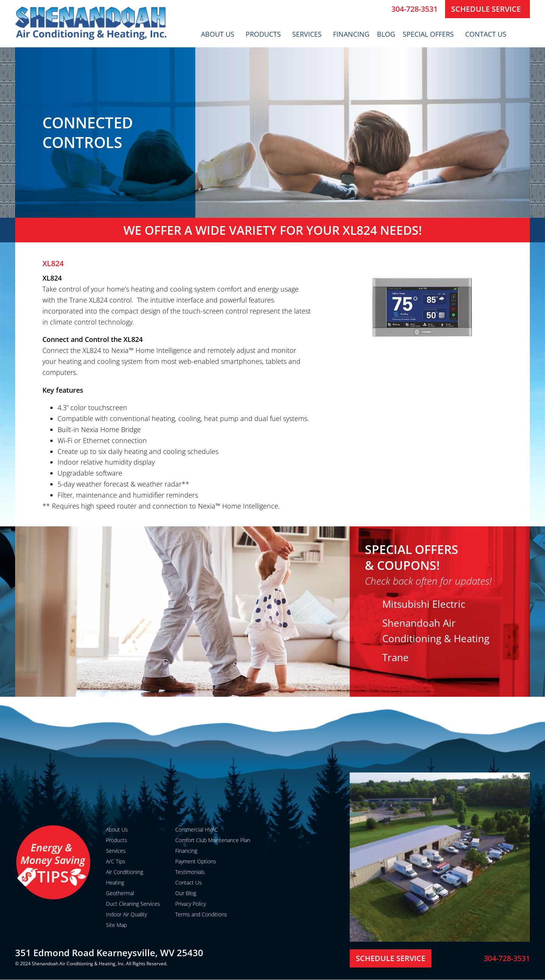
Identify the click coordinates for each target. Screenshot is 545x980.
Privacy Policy (191, 904)
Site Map (116, 925)
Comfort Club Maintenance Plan (213, 840)
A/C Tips (116, 861)
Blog (386, 34)
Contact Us (488, 34)
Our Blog (186, 893)
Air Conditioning (125, 872)
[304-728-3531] (383, 9)
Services (309, 34)
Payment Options (196, 861)
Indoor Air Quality (126, 914)
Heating (115, 882)
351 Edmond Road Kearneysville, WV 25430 (109, 953)
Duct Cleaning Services (133, 904)
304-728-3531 (414, 9)
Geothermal (120, 893)
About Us (220, 34)
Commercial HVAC (197, 829)
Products (265, 34)
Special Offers (430, 34)
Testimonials (190, 872)
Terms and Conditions (201, 914)
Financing (351, 34)
